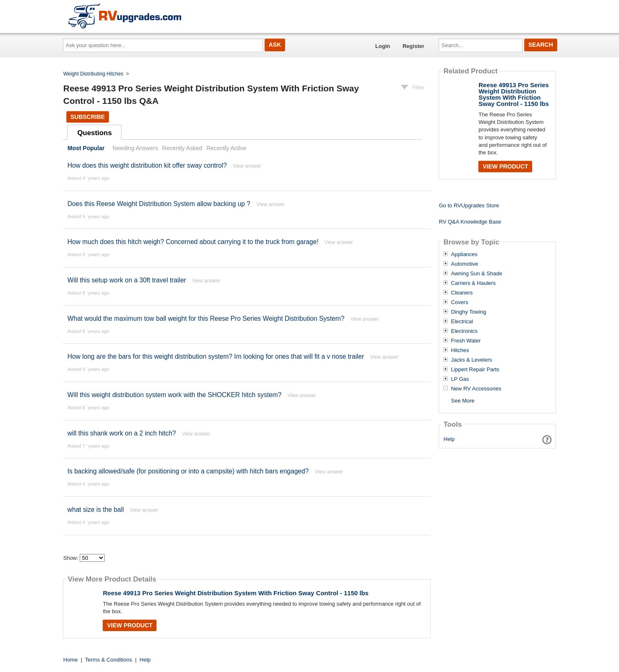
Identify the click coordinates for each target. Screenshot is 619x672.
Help (449, 439)
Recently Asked (182, 148)
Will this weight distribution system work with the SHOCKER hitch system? (174, 395)
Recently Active (226, 148)
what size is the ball (95, 510)
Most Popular (86, 148)
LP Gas (460, 379)
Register (413, 46)
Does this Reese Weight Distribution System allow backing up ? (159, 204)
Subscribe (88, 117)
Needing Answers (135, 148)
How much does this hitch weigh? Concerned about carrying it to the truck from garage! (193, 242)
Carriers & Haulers (473, 283)
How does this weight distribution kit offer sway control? (147, 165)
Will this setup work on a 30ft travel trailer (126, 280)
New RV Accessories (476, 389)
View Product (130, 625)
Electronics (464, 331)
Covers (459, 302)
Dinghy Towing (468, 312)
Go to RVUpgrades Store (469, 205)
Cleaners (462, 293)
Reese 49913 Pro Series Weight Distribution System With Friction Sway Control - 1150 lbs (235, 593)
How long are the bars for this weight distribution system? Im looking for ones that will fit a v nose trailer (216, 356)
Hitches (460, 350)
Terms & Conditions (109, 660)
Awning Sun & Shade (476, 274)
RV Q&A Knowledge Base (470, 222)
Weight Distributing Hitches (93, 74)
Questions (95, 133)
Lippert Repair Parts (475, 370)
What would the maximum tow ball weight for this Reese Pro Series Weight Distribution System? (207, 318)
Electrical (462, 322)
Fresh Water (466, 341)
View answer (247, 166)
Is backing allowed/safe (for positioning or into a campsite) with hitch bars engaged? (188, 471)
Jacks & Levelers (471, 360)
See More (462, 401)
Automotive (464, 264)
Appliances (464, 254)
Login (383, 46)
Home (71, 660)
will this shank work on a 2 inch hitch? (121, 433)
